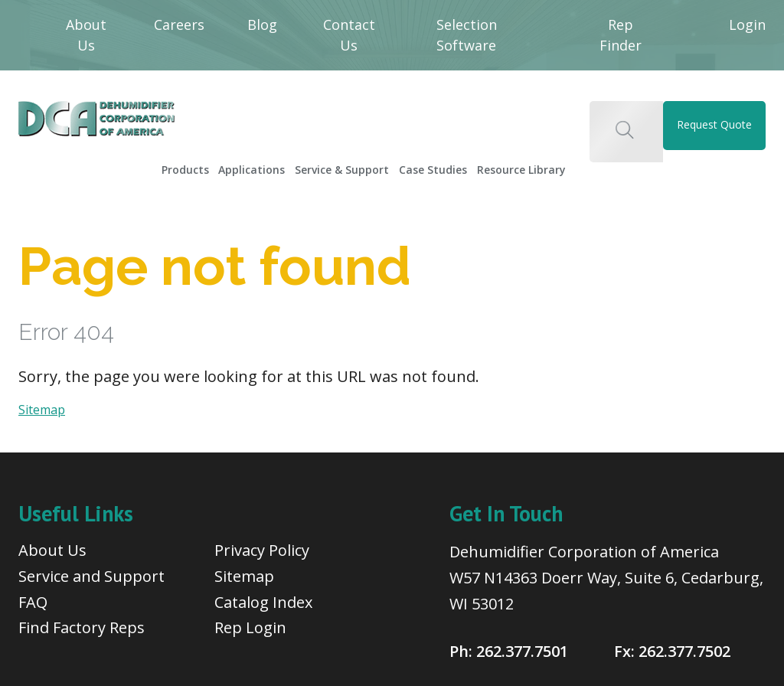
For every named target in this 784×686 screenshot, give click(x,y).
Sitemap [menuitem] (244, 574)
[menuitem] (196, 165)
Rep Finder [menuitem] (621, 35)
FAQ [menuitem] (33, 600)
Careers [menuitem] (179, 24)
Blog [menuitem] (262, 24)
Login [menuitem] (747, 24)
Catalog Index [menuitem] (263, 600)
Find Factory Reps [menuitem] (82, 626)
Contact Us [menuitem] (349, 35)
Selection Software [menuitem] (467, 35)
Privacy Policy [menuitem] (262, 549)
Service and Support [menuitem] (91, 574)
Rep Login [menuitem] (250, 626)
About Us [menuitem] (86, 35)
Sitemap (42, 408)
